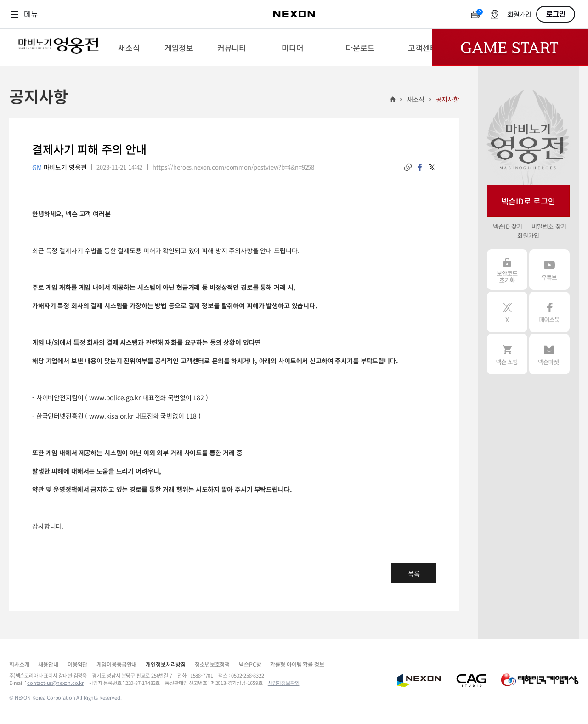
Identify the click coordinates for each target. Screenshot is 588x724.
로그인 (556, 14)
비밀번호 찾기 (549, 226)
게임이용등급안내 (116, 664)
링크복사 (408, 167)
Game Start (510, 47)
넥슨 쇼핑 (507, 354)
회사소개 (19, 664)
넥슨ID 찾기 (508, 226)
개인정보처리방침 (166, 664)
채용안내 (48, 664)
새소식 (416, 99)
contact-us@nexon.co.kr (55, 683)
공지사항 (448, 99)
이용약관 (77, 664)
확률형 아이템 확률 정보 (297, 664)
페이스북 (549, 312)
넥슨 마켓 (549, 354)
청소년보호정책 (212, 664)
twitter (432, 167)
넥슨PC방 (250, 664)
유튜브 (549, 270)
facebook (420, 167)
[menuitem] (129, 47)
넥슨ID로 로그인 (528, 201)
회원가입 (519, 15)
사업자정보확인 (284, 683)
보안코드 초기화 (507, 270)
